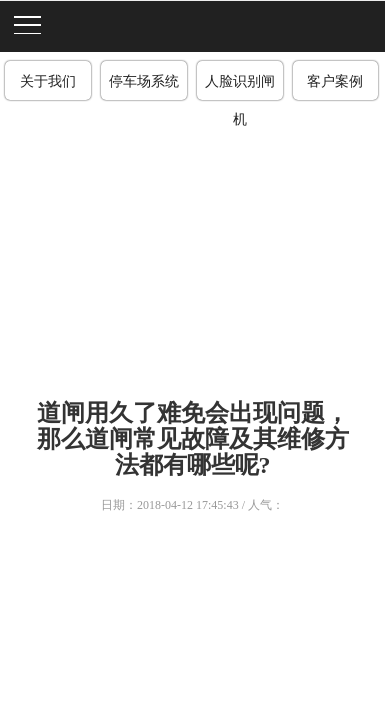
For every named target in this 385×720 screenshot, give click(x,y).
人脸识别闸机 (240, 87)
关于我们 (48, 81)
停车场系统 (144, 81)
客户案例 (335, 81)
